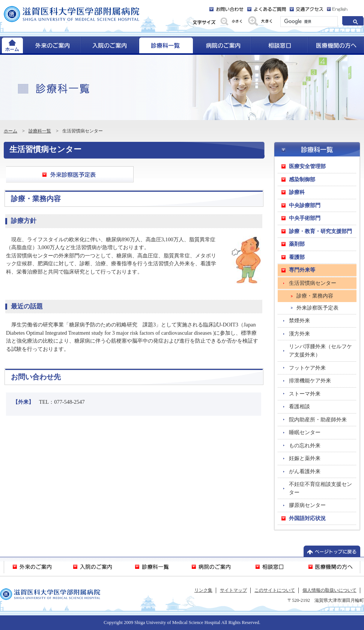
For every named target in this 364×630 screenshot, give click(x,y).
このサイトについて (275, 590)
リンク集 (203, 590)
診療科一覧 (40, 131)
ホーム (11, 131)
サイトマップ (233, 590)
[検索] (308, 22)
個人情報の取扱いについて (329, 590)
